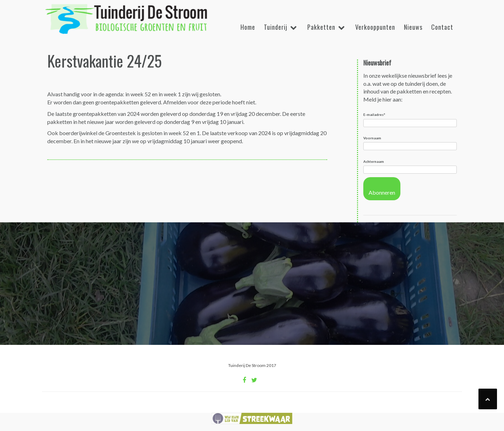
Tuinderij (276, 27)
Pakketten (321, 27)
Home (248, 27)
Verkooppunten (375, 27)
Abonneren (382, 192)
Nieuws (413, 27)
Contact (442, 27)
